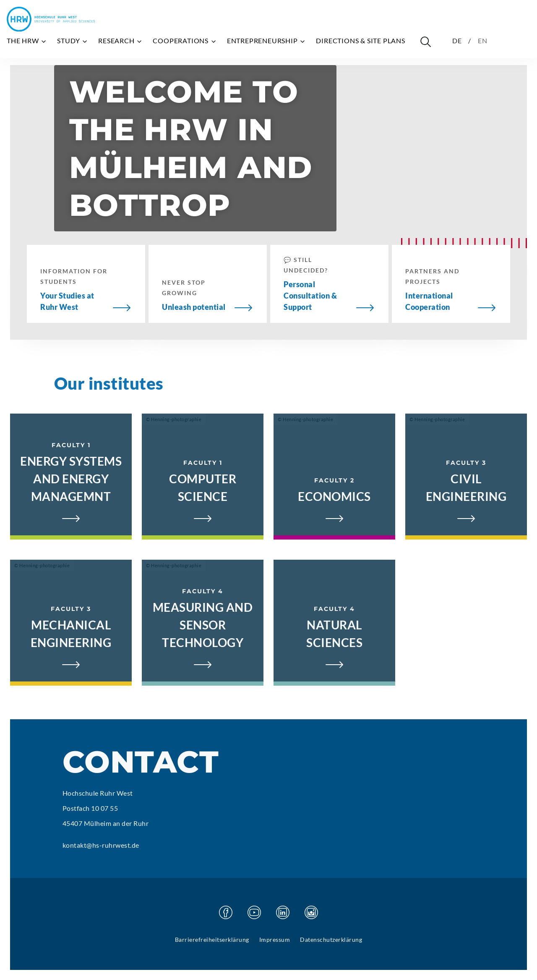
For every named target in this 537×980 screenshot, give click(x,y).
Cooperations (185, 41)
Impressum (275, 939)
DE (457, 41)
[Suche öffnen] (425, 42)
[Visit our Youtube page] (254, 912)
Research (120, 41)
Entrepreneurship (267, 41)
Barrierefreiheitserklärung (212, 939)
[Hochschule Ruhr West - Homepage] (51, 19)
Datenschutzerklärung (331, 939)
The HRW (27, 41)
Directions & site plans (360, 41)
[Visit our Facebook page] (226, 912)
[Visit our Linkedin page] (283, 912)
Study (73, 41)
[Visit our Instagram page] (311, 912)
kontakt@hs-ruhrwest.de (101, 845)
